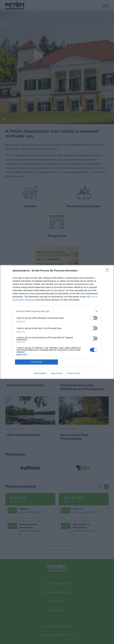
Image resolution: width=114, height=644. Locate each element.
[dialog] (57, 322)
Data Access (57, 373)
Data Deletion (40, 373)
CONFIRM (37, 362)
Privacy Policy (74, 373)
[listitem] (57, 311)
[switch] (94, 318)
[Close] (108, 271)
